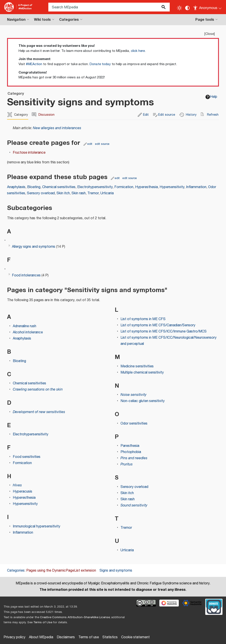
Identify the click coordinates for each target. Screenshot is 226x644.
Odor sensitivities (134, 424)
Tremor (93, 193)
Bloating (34, 187)
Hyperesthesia (146, 187)
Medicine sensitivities (137, 366)
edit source (102, 144)
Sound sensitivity (134, 505)
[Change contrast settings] (187, 8)
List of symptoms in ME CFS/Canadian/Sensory (158, 325)
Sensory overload (41, 193)
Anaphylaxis (16, 187)
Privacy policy (14, 637)
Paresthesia (130, 446)
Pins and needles (134, 458)
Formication (124, 187)
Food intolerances (26, 275)
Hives (17, 485)
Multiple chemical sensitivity (142, 373)
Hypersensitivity (172, 187)
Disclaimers (66, 637)
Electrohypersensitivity (95, 187)
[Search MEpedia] (109, 7)
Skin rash (79, 193)
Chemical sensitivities (59, 187)
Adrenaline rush (24, 326)
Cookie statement (135, 637)
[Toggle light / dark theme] (179, 8)
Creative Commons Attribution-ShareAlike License (75, 617)
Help (211, 97)
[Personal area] (208, 7)
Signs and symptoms (116, 571)
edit (90, 144)
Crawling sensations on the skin (38, 390)
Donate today (100, 64)
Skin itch (63, 193)
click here (138, 51)
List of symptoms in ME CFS (143, 319)
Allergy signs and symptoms (34, 247)
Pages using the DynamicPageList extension (61, 571)
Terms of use (89, 637)
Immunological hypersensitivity (37, 526)
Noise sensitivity (134, 395)
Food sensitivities (27, 457)
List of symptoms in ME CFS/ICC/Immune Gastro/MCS (164, 331)
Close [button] (210, 34)
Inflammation (196, 187)
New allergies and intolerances (57, 128)
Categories (16, 571)
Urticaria (107, 193)
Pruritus (127, 464)
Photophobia (131, 452)
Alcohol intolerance (28, 332)
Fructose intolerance (29, 153)
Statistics (110, 637)
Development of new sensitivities (39, 412)
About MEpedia (41, 637)
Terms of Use (43, 622)
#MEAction (34, 64)
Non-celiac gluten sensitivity (143, 401)
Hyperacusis (23, 492)
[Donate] (214, 606)
